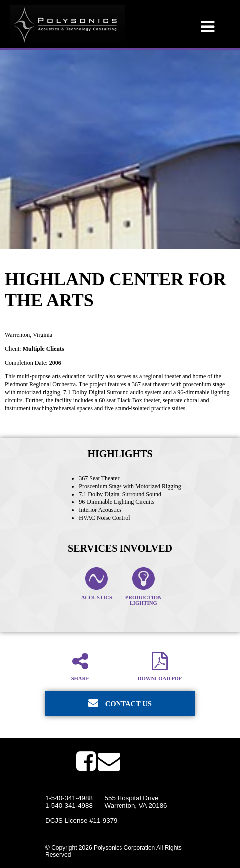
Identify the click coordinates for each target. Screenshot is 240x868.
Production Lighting (144, 586)
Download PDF (160, 666)
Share (80, 666)
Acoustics (97, 584)
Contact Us (120, 703)
